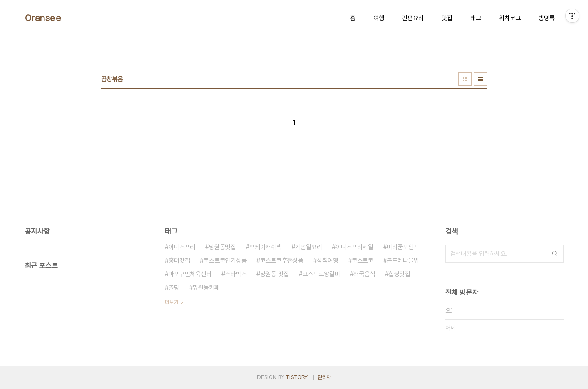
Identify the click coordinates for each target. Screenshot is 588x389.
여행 (379, 18)
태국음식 (364, 274)
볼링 (174, 287)
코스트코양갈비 (321, 274)
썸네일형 (465, 79)
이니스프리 (182, 247)
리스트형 (481, 79)
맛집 (447, 18)
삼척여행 (327, 260)
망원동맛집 (222, 247)
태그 (476, 18)
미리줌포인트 (403, 247)
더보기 (172, 302)
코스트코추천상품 (282, 260)
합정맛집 (399, 274)
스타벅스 (236, 274)
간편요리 (413, 18)
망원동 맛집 (274, 274)
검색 (555, 254)
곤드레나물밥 (403, 260)
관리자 (324, 377)
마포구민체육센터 (190, 274)
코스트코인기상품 (225, 260)
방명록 (547, 18)
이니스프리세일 (354, 247)
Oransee (43, 18)
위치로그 (510, 18)
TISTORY (297, 377)
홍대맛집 (179, 260)
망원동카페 (206, 287)
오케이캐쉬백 (265, 247)
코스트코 (363, 260)
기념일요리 (309, 247)
